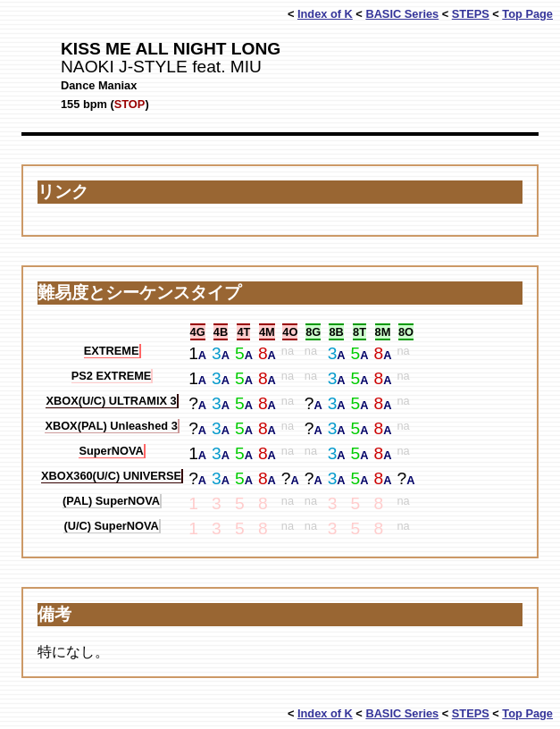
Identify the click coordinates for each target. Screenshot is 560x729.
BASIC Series (402, 14)
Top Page (527, 14)
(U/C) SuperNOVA (111, 526)
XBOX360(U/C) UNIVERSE (111, 476)
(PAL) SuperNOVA (111, 501)
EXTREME (112, 351)
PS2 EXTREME (112, 376)
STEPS (471, 14)
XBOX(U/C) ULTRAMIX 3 (111, 401)
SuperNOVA (111, 451)
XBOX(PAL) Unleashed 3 (111, 426)
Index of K (325, 14)
